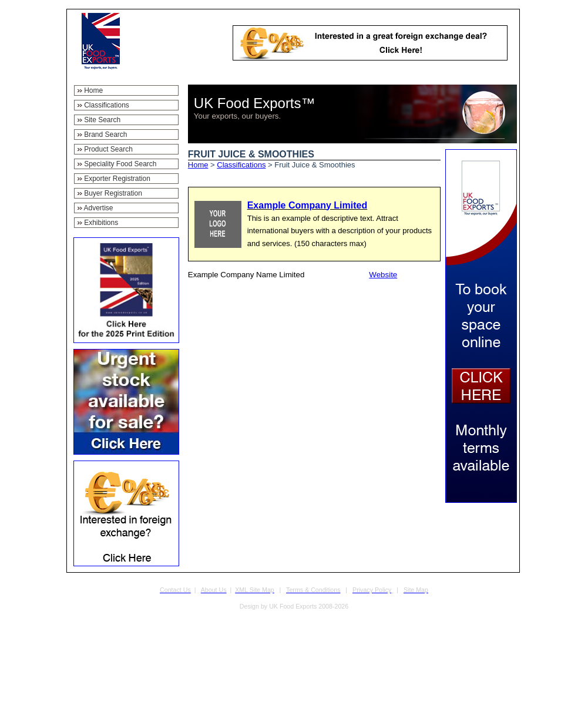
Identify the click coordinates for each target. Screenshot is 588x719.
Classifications (241, 165)
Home (198, 165)
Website (383, 275)
